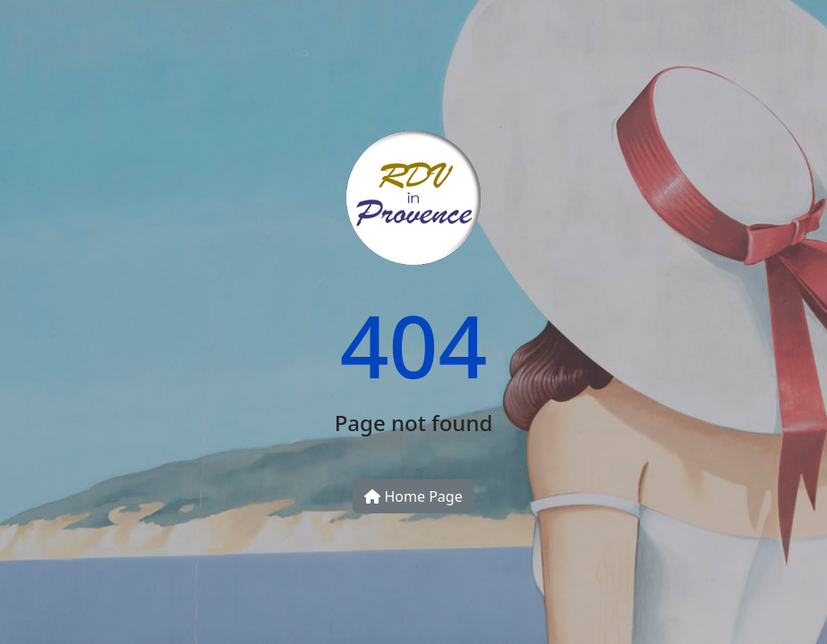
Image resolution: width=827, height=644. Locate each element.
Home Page (413, 496)
